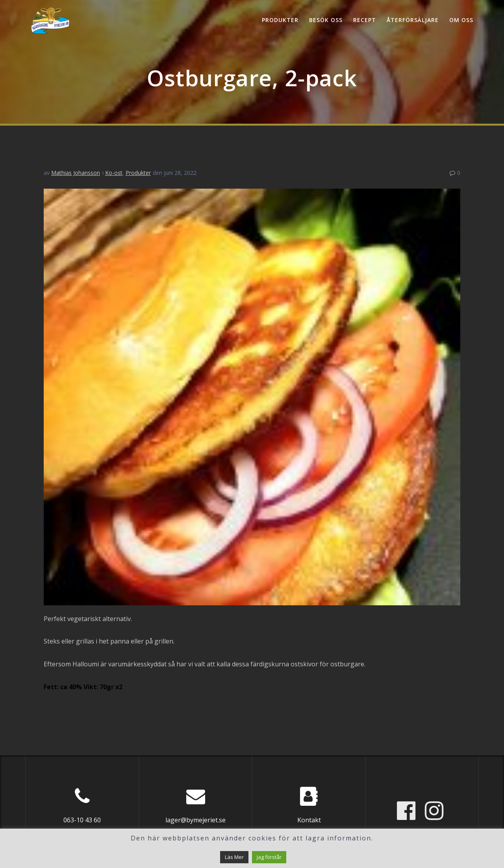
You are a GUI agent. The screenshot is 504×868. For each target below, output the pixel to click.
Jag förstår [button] (269, 857)
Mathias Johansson (76, 173)
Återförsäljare (413, 20)
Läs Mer (234, 857)
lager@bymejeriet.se (195, 820)
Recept (365, 20)
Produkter (280, 20)
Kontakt (309, 820)
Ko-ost (114, 173)
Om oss (461, 20)
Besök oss (326, 20)
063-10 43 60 (82, 820)
